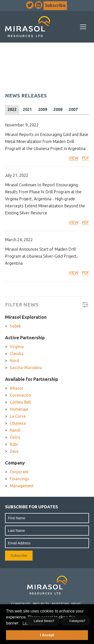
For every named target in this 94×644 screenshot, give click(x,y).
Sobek (15, 326)
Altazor (17, 388)
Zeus (14, 451)
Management (22, 486)
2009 (43, 109)
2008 (58, 109)
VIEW (74, 158)
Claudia (17, 354)
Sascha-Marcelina (26, 368)
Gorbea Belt (20, 402)
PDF (85, 158)
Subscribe (55, 5)
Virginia (17, 347)
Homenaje (19, 409)
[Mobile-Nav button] (83, 27)
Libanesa (18, 423)
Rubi (14, 444)
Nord (14, 361)
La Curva (18, 416)
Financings (19, 479)
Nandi (15, 430)
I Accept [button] (47, 635)
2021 (27, 109)
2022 (12, 109)
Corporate (19, 472)
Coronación (20, 395)
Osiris (15, 437)
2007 (73, 109)
